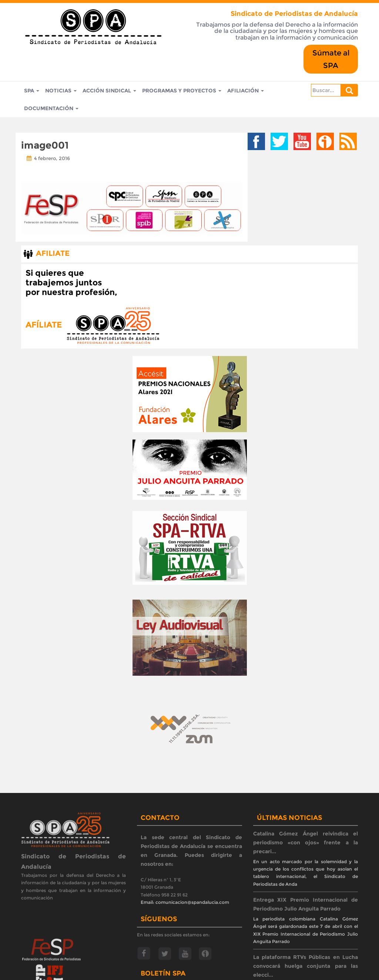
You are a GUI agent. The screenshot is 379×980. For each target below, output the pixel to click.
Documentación (51, 108)
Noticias (61, 91)
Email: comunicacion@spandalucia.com (185, 902)
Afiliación (246, 91)
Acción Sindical (109, 91)
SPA (32, 91)
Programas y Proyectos (182, 91)
